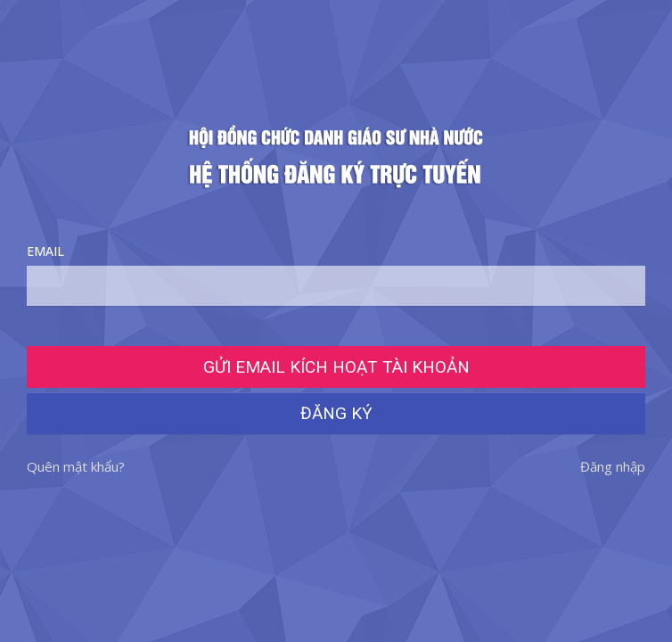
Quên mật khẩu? (76, 466)
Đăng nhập (613, 466)
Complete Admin (336, 156)
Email (336, 274)
